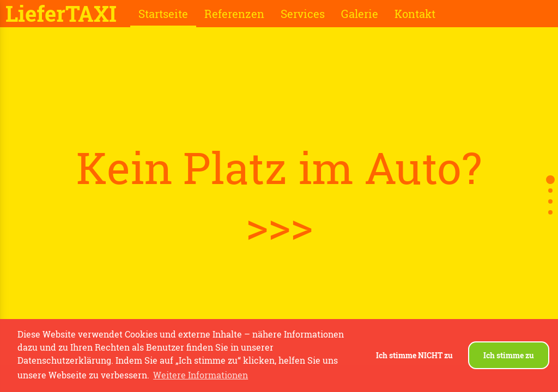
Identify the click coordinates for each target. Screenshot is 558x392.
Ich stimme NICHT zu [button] (414, 355)
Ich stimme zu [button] (509, 355)
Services (303, 14)
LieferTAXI (61, 14)
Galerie (360, 14)
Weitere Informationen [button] (201, 375)
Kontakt (415, 14)
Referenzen (234, 14)
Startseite (163, 14)
